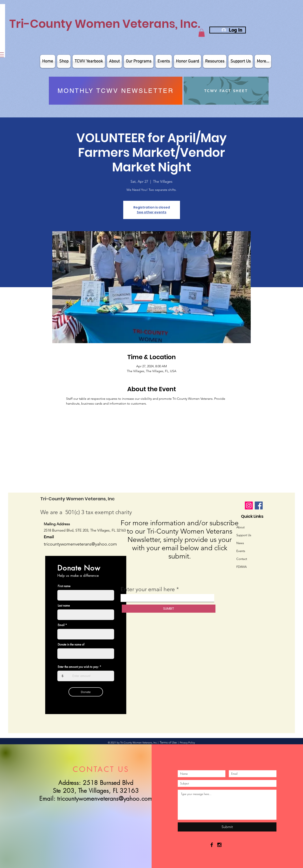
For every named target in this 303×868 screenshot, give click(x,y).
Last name (64, 606)
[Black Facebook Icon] (212, 845)
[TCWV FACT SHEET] (226, 91)
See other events (152, 212)
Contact (242, 559)
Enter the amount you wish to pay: (78, 667)
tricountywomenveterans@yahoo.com (105, 799)
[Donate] (86, 692)
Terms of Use (168, 742)
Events (241, 551)
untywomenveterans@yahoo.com (85, 544)
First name (64, 586)
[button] (202, 33)
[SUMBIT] (169, 609)
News (240, 543)
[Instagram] (249, 505)
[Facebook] (259, 505)
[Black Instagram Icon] (219, 845)
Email (61, 625)
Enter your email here (148, 589)
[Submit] (227, 827)
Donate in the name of (71, 645)
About (240, 527)
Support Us (244, 535)
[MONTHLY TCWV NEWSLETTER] (116, 91)
